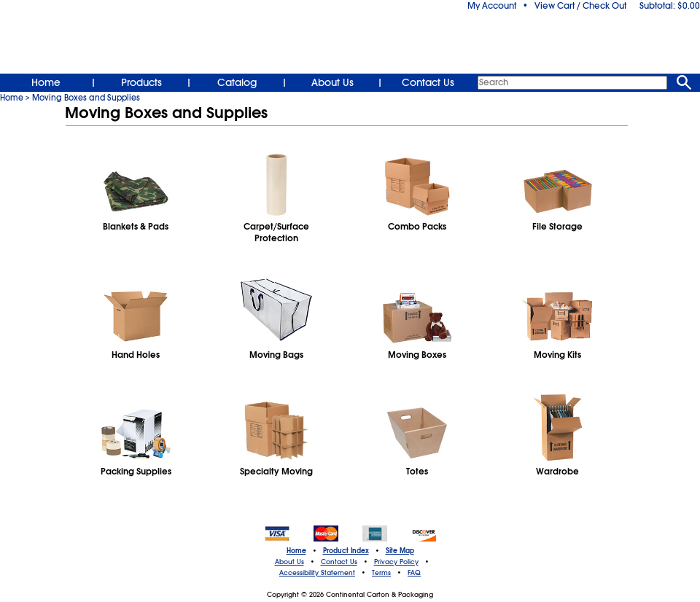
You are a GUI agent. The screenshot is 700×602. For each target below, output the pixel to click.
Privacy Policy (396, 562)
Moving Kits (557, 355)
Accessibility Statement (317, 573)
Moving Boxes (417, 355)
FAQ (414, 573)
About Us (332, 82)
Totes (417, 472)
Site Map (400, 551)
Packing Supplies (136, 472)
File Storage (557, 227)
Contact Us (428, 82)
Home (46, 82)
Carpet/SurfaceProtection (276, 232)
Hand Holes (136, 355)
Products (141, 82)
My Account (492, 6)
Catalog (237, 82)
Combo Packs (417, 227)
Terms (381, 573)
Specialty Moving (276, 472)
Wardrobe (557, 472)
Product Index (346, 551)
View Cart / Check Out (580, 6)
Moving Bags (276, 355)
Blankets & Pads (136, 227)
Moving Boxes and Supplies (86, 98)
